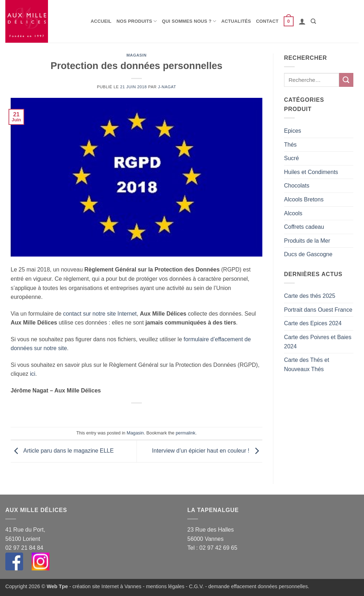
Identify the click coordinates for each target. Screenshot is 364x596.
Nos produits (137, 21)
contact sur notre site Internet (100, 314)
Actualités (236, 21)
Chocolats (297, 186)
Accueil (101, 21)
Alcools (293, 213)
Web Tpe (57, 586)
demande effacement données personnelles (258, 586)
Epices (293, 131)
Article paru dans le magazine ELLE (62, 451)
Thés (290, 145)
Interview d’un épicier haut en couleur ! (207, 451)
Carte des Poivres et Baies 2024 (318, 342)
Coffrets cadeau (304, 227)
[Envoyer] (346, 80)
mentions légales (165, 586)
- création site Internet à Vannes (105, 586)
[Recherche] (313, 21)
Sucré (291, 158)
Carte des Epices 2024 (313, 323)
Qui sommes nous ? (189, 21)
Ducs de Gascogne (308, 254)
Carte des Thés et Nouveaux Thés (307, 365)
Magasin (137, 55)
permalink (185, 433)
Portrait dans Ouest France (318, 310)
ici (33, 374)
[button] (289, 21)
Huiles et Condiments (311, 172)
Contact (267, 21)
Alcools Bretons (304, 199)
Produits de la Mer (307, 241)
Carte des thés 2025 (310, 296)
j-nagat (167, 87)
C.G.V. (196, 586)
